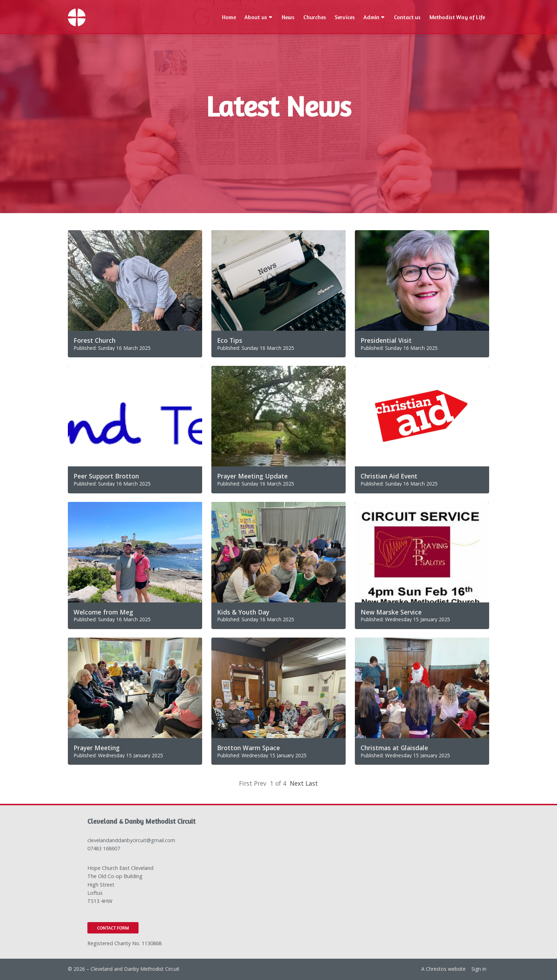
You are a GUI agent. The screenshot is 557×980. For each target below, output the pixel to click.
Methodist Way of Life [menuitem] (457, 17)
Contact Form (113, 928)
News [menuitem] (288, 17)
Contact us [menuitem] (407, 17)
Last (312, 783)
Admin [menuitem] (371, 17)
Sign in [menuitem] (479, 969)
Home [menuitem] (229, 17)
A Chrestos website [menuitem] (444, 969)
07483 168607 (104, 848)
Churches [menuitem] (315, 17)
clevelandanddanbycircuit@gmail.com (131, 840)
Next (297, 783)
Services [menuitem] (345, 17)
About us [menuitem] (256, 17)
